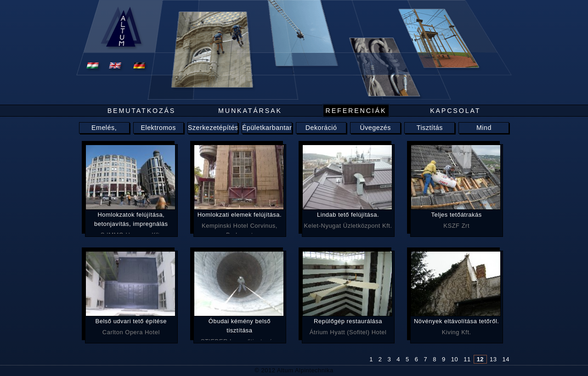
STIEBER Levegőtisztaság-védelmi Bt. (240, 328)
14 (506, 359)
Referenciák (356, 111)
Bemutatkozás (142, 111)
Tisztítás (430, 128)
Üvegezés (375, 128)
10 (455, 359)
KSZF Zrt (456, 220)
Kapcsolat (455, 111)
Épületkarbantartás (272, 128)
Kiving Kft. (456, 326)
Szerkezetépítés (213, 128)
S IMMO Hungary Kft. (131, 222)
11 (467, 359)
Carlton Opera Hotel (131, 326)
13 (493, 359)
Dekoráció (321, 128)
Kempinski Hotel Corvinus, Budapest (240, 222)
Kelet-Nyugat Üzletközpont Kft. (348, 220)
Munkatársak (250, 111)
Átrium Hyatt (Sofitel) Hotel (348, 326)
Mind (484, 128)
